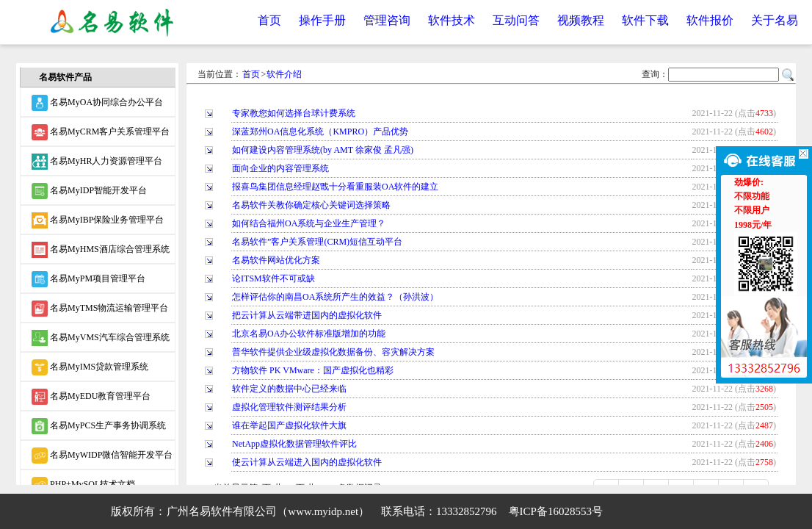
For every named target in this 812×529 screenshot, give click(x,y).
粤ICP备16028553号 (556, 511)
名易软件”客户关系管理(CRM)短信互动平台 (317, 242)
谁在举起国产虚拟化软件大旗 (289, 425)
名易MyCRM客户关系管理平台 (101, 132)
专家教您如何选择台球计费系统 (294, 113)
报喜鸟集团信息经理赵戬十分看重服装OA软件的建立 (335, 187)
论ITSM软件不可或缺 (273, 278)
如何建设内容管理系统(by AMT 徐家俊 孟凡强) (323, 150)
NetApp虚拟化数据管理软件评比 (294, 444)
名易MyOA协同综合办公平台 (97, 103)
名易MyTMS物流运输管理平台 (100, 309)
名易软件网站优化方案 (276, 260)
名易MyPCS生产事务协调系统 (99, 426)
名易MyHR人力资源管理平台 (97, 162)
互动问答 (516, 20)
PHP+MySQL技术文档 (83, 485)
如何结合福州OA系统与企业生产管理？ (309, 223)
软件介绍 (284, 74)
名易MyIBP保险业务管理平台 (98, 220)
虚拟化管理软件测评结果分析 (289, 407)
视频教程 (581, 20)
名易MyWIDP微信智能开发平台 (102, 456)
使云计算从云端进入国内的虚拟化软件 (307, 462)
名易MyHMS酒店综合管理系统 (101, 250)
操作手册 (322, 20)
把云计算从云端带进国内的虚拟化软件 (307, 315)
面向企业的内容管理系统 (280, 168)
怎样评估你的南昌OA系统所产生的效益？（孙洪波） (335, 297)
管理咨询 (387, 20)
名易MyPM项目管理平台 (88, 279)
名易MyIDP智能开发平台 (89, 191)
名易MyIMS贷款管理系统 (90, 367)
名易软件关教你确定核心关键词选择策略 (311, 205)
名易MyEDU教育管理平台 (91, 397)
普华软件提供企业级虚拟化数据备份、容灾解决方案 (333, 352)
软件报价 (710, 20)
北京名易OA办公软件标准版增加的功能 (309, 334)
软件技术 (452, 20)
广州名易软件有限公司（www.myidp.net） (268, 511)
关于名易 (775, 20)
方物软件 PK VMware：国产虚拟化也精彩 (313, 370)
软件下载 (645, 20)
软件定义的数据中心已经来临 (289, 389)
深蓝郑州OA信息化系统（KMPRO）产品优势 (320, 132)
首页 (269, 20)
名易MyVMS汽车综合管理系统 (101, 338)
